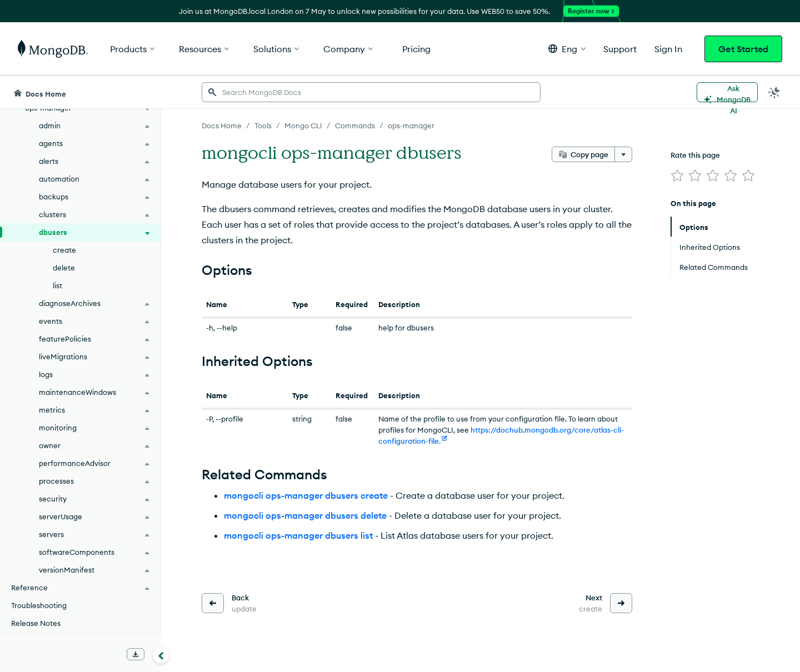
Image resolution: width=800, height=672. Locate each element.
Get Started (743, 49)
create (64, 250)
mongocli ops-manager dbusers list (298, 535)
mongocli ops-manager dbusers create (306, 495)
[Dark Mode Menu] (774, 92)
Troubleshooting (39, 605)
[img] (677, 175)
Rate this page (695, 155)
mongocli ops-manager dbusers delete (305, 515)
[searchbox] (371, 92)
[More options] (623, 154)
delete (64, 268)
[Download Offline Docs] (136, 654)
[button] (567, 49)
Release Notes (36, 623)
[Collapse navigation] (161, 655)
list (57, 285)
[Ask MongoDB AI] (727, 92)
